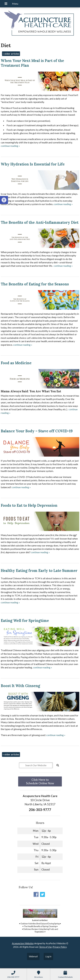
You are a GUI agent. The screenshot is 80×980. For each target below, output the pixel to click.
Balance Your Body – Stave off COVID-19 (37, 431)
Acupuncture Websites (23, 943)
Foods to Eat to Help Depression (29, 505)
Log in (48, 956)
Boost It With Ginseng (20, 686)
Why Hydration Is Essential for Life (33, 164)
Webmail (33, 956)
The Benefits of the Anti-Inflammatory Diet (40, 222)
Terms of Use (45, 947)
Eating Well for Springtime (25, 621)
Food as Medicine (16, 363)
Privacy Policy (60, 947)
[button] (4, 200)
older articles (11, 54)
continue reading (10, 146)
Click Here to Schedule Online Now (40, 781)
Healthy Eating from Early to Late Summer (39, 571)
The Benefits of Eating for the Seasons (35, 284)
